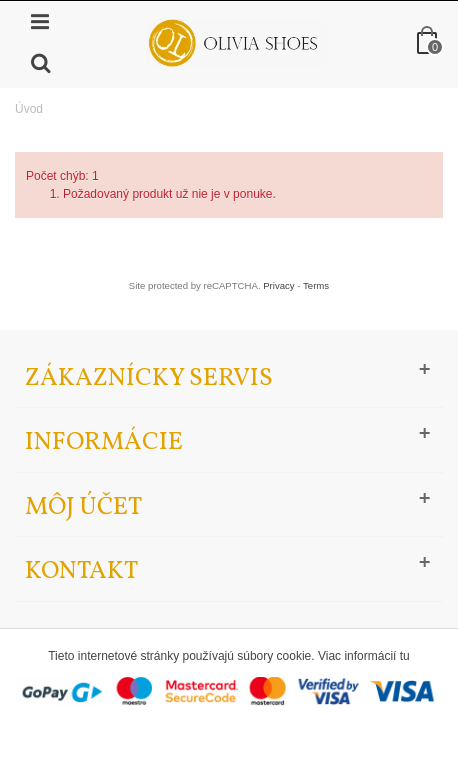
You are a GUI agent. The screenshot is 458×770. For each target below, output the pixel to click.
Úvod (29, 109)
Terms (316, 285)
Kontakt (81, 571)
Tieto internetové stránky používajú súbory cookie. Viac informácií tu (229, 656)
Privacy (278, 285)
